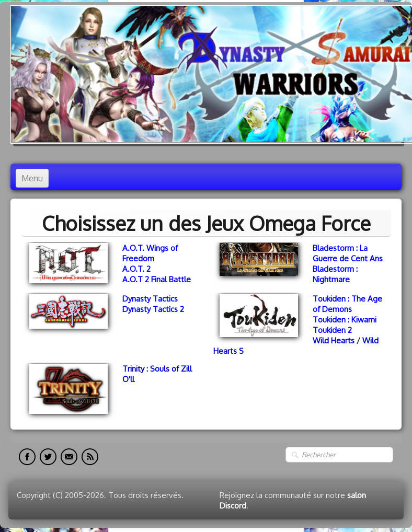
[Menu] (32, 178)
